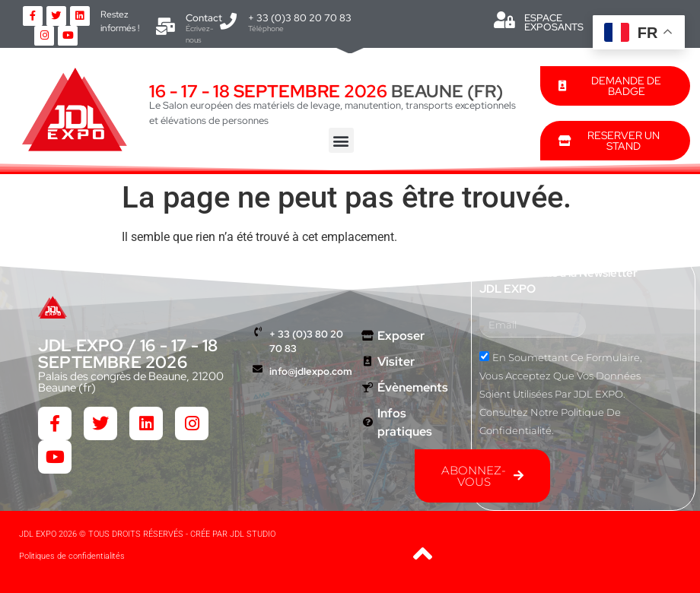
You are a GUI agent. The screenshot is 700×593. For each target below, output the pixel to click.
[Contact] (166, 27)
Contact (204, 18)
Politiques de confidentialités (72, 556)
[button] (341, 140)
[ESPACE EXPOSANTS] (504, 20)
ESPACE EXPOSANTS (554, 22)
